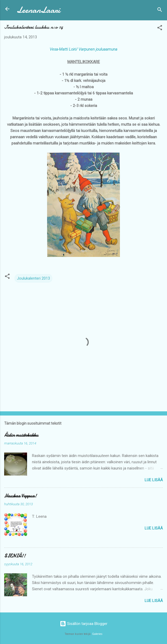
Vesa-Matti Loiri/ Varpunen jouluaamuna (83, 49)
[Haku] (160, 11)
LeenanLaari (38, 10)
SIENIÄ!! (15, 556)
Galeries (97, 634)
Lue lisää (154, 480)
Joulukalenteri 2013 (33, 278)
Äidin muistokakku (21, 435)
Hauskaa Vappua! (20, 496)
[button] (160, 29)
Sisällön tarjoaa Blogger (84, 624)
